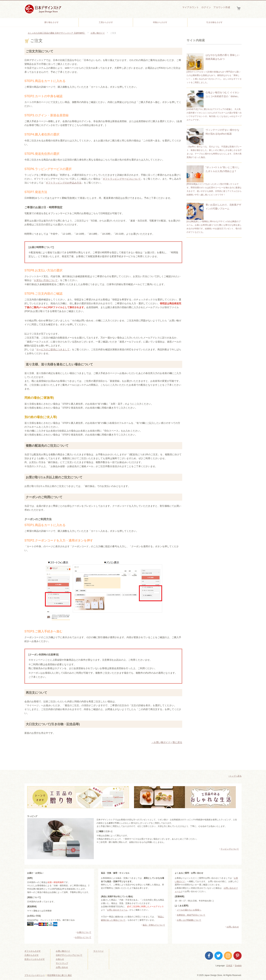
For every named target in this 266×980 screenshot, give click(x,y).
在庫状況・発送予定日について (191, 915)
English (238, 966)
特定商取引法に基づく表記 (60, 975)
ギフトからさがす (33, 951)
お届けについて (84, 932)
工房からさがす (32, 955)
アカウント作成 (222, 7)
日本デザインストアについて (69, 955)
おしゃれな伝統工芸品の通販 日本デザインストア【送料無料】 (57, 33)
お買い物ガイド (98, 33)
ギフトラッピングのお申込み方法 (64, 183)
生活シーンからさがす (35, 959)
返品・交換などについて (154, 925)
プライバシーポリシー (35, 975)
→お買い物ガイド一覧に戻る (167, 742)
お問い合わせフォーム (117, 910)
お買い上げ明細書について (189, 920)
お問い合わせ (233, 927)
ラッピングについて (230, 849)
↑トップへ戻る (235, 776)
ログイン (206, 7)
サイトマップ (62, 963)
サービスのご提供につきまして (53, 349)
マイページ (98, 951)
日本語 (229, 966)
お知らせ (60, 959)
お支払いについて (83, 937)
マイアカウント (191, 7)
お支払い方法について (46, 280)
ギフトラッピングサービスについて (122, 179)
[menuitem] (51, 22)
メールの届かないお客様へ (189, 910)
